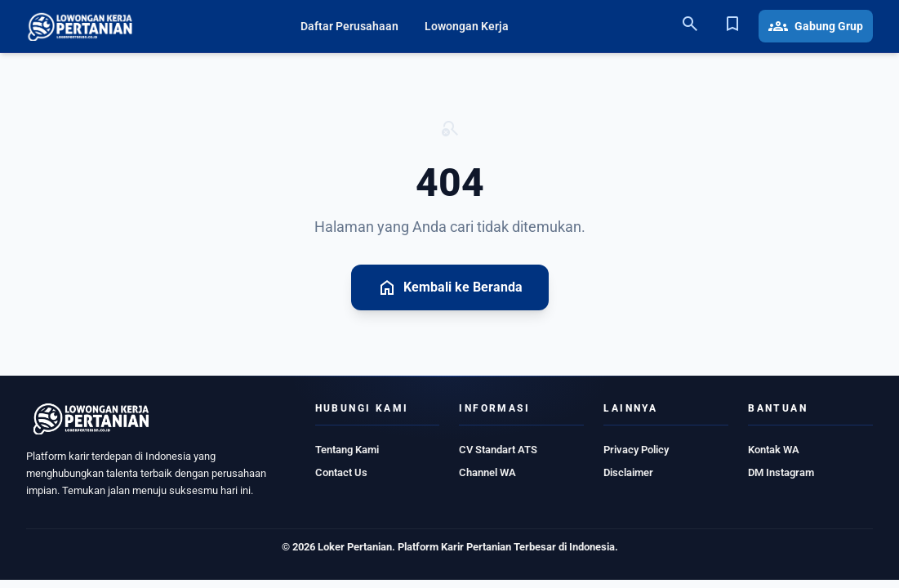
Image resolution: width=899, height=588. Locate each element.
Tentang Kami (347, 450)
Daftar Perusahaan (349, 26)
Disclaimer (628, 472)
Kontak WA (774, 450)
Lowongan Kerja (467, 26)
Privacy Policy (636, 450)
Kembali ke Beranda (450, 287)
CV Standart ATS (498, 450)
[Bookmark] (732, 27)
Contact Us (341, 472)
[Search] (690, 27)
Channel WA (487, 472)
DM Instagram (781, 472)
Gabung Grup (816, 26)
